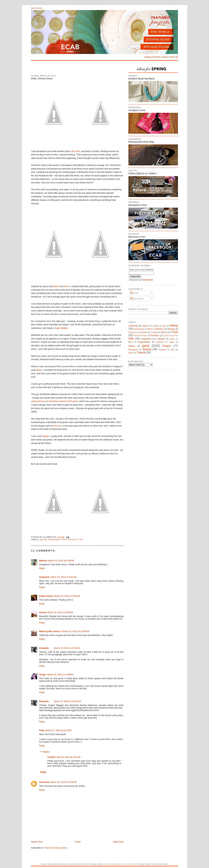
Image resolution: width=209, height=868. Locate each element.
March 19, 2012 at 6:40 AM (63, 577)
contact (39, 8)
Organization (144, 342)
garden (167, 336)
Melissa (43, 561)
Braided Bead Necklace (142, 79)
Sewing (147, 349)
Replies (46, 752)
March (172, 339)
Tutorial (141, 352)
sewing (147, 57)
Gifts (131, 339)
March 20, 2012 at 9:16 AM (67, 648)
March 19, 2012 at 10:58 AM (76, 631)
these (56, 286)
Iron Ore (57, 426)
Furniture (154, 335)
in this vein (75, 151)
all (177, 57)
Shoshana (44, 782)
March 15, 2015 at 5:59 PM (64, 782)
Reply (42, 568)
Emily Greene (46, 596)
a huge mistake (60, 328)
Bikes (150, 329)
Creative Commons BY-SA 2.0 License (120, 864)
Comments (137, 299)
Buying (171, 329)
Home (78, 842)
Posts (134, 293)
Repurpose (133, 349)
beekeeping (139, 329)
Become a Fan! (137, 237)
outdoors (160, 342)
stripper (46, 436)
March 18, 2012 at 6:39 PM (61, 561)
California (132, 332)
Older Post (118, 842)
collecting (143, 332)
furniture (157, 57)
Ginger (43, 675)
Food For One (140, 335)
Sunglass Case (137, 110)
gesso (39, 370)
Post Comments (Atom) (56, 848)
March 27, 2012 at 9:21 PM (58, 730)
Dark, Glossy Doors (42, 78)
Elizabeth (44, 648)
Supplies (162, 349)
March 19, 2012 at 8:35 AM (67, 596)
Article (155, 326)
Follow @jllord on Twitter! (142, 173)
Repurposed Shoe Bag (141, 142)
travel (131, 353)
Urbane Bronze (38, 401)
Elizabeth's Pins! (138, 205)
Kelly (42, 730)
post (64, 540)
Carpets (51, 757)
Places (132, 346)
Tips (80, 540)
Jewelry (161, 339)
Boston (159, 329)
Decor (43, 540)
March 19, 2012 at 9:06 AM (60, 612)
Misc (130, 342)
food (172, 57)
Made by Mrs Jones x (50, 631)
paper (165, 57)
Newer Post (37, 842)
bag (164, 326)
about (33, 8)
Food (175, 332)
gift (174, 336)
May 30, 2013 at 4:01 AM (68, 757)
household (54, 540)
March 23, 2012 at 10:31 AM (67, 701)
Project (72, 540)
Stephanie (44, 577)
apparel (145, 326)
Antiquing (133, 326)
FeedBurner (147, 280)
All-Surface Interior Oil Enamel (63, 401)
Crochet (154, 332)
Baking (174, 325)
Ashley (43, 612)
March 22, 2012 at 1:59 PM (60, 675)
